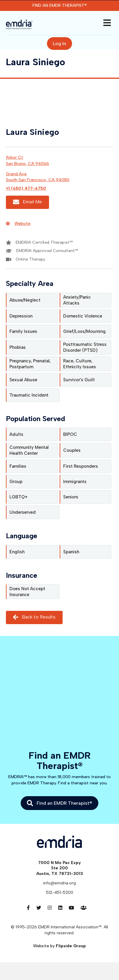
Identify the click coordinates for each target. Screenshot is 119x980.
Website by (59, 946)
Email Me (27, 202)
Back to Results (34, 617)
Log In (59, 44)
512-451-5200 (60, 893)
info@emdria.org (59, 883)
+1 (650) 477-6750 (26, 188)
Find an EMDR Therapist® (60, 5)
